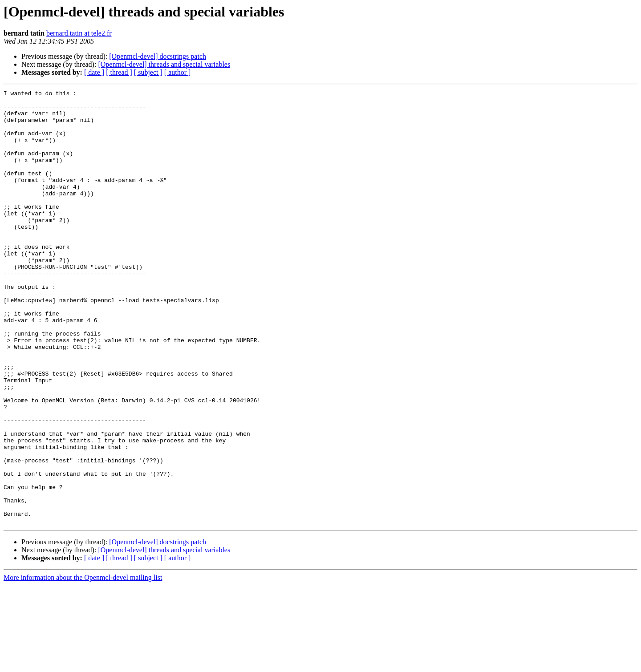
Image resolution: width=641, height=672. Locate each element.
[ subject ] (148, 72)
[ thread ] (119, 72)
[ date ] (94, 72)
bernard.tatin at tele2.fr (79, 33)
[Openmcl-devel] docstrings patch (158, 56)
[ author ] (178, 72)
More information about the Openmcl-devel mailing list (83, 664)
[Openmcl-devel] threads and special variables (164, 64)
